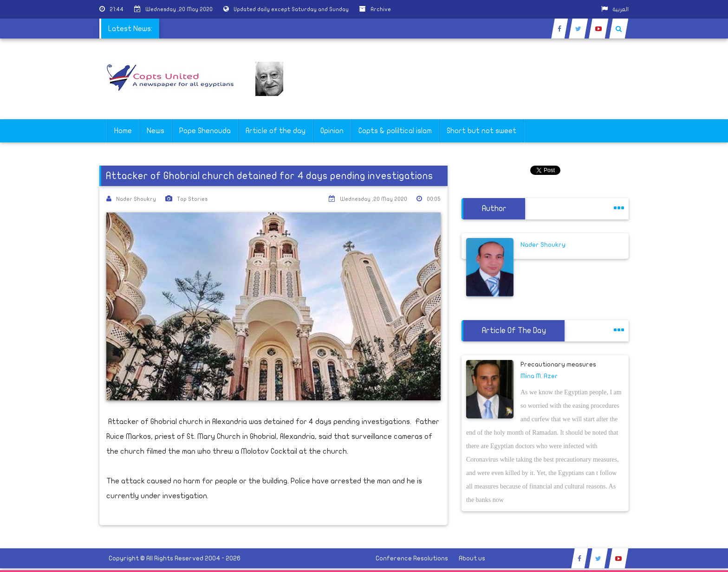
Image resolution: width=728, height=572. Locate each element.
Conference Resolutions (412, 558)
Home (123, 131)
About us (472, 558)
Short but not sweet (481, 131)
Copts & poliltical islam (395, 131)
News (156, 131)
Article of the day (276, 131)
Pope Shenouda (205, 131)
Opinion (332, 131)
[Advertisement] (684, 293)
